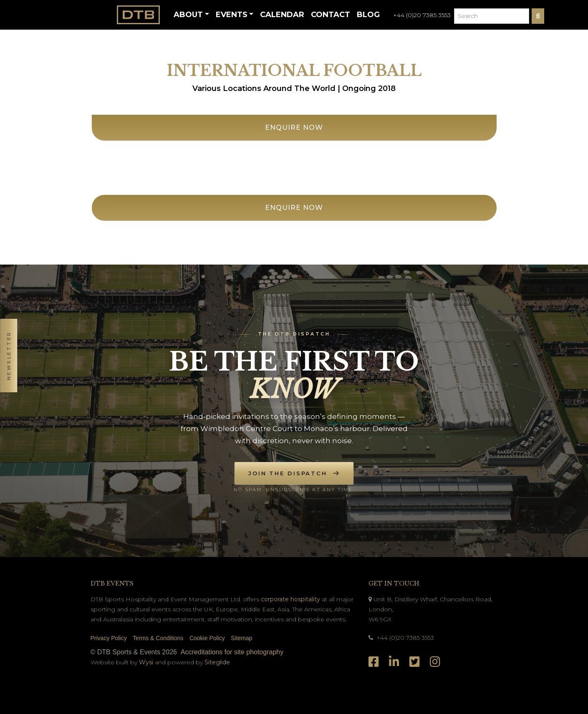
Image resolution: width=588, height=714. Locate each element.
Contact (331, 15)
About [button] (188, 15)
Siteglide (217, 662)
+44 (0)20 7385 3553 (422, 15)
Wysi (147, 662)
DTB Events (112, 583)
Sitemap (241, 638)
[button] (9, 357)
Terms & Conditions (158, 638)
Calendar (282, 15)
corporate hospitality (290, 599)
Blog (368, 15)
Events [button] (232, 15)
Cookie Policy (207, 638)
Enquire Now (294, 127)
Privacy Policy (109, 638)
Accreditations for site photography (232, 652)
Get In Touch (394, 583)
